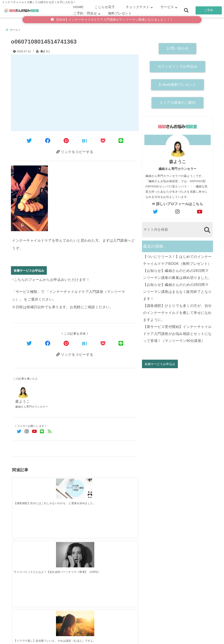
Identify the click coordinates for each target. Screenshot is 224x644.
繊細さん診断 (83, 634)
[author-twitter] (156, 211)
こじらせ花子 (105, 7)
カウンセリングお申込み (178, 65)
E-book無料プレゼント (178, 84)
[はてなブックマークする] (85, 140)
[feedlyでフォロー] (50, 432)
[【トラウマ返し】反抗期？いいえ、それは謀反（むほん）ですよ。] (91, 487)
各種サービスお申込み (29, 270)
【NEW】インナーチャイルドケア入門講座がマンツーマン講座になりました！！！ (112, 20)
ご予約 (209, 10)
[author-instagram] (178, 211)
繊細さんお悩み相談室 (100, 639)
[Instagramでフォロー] (27, 432)
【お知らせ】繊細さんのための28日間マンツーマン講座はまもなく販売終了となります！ (177, 291)
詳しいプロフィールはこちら (178, 203)
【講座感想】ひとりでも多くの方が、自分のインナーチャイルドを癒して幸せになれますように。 (177, 312)
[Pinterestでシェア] (66, 140)
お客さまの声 (141, 634)
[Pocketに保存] (103, 140)
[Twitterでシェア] (29, 140)
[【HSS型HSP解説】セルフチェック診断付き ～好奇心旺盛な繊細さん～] (122, 487)
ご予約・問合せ (85, 13)
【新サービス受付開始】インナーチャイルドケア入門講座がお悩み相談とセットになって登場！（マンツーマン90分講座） (177, 333)
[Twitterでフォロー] (19, 432)
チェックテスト (138, 7)
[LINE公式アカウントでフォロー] (42, 432)
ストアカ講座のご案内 (178, 102)
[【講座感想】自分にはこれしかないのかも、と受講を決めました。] (28, 485)
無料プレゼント (120, 13)
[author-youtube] (200, 211)
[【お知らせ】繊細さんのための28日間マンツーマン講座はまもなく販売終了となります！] (91, 555)
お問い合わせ (178, 47)
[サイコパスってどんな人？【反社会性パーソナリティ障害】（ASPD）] (59, 487)
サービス (167, 7)
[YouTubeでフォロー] (34, 432)
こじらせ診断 (112, 634)
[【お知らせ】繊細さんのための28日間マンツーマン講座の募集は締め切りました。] (59, 555)
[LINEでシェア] (121, 140)
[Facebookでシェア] (48, 140)
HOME (78, 7)
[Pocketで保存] (103, 343)
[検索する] (207, 229)
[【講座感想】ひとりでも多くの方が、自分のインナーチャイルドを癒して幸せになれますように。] (122, 554)
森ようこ (45, 50)
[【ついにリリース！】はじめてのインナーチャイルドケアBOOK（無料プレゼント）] (28, 555)
